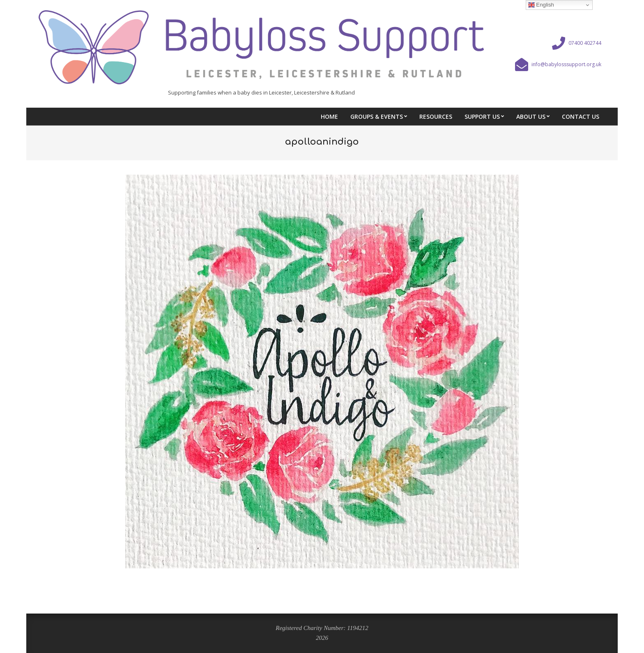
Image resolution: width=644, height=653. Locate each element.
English (541, 5)
